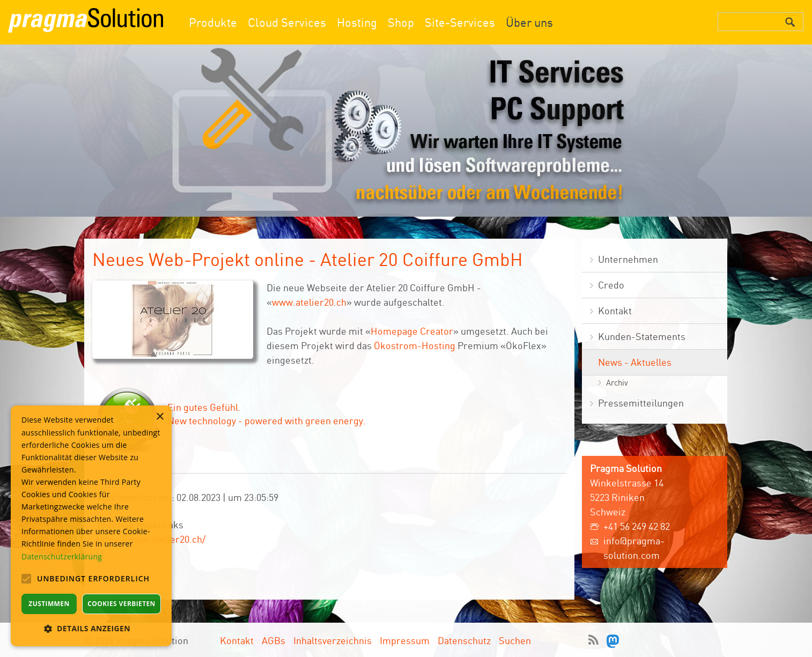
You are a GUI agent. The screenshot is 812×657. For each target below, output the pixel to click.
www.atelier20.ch (309, 302)
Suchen (515, 640)
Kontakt (615, 311)
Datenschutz (464, 640)
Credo (611, 285)
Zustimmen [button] (49, 604)
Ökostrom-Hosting (415, 345)
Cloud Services (287, 22)
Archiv (617, 383)
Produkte (213, 22)
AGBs (274, 640)
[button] (91, 628)
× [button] (160, 417)
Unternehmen (628, 259)
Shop (401, 22)
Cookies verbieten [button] (121, 604)
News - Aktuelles (635, 362)
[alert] (91, 526)
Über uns (529, 22)
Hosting (357, 22)
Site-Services (460, 22)
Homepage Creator (412, 331)
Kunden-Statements (642, 336)
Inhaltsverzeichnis (333, 640)
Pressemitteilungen (641, 403)
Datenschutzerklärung (62, 556)
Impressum (405, 640)
